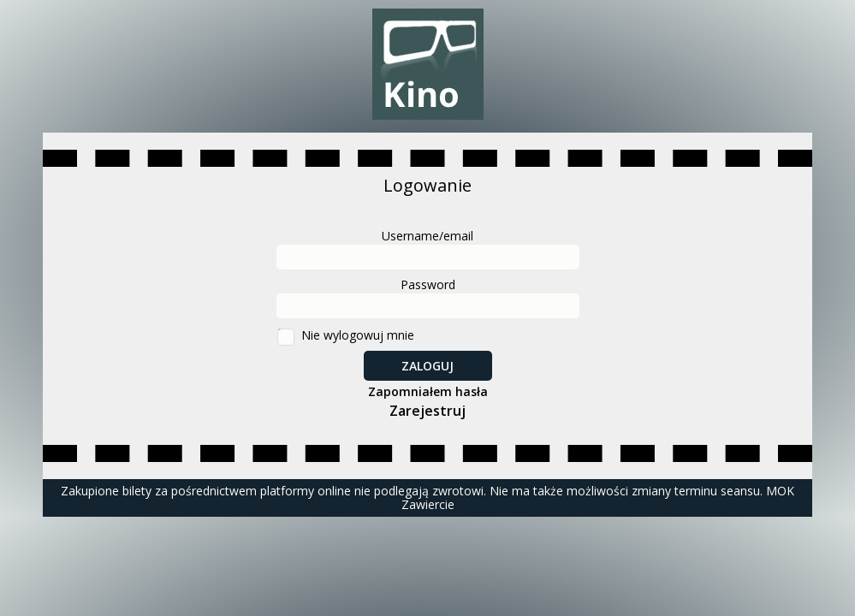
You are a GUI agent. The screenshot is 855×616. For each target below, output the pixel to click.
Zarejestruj (427, 411)
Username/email (427, 236)
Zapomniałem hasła (428, 391)
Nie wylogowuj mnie (358, 335)
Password (428, 284)
